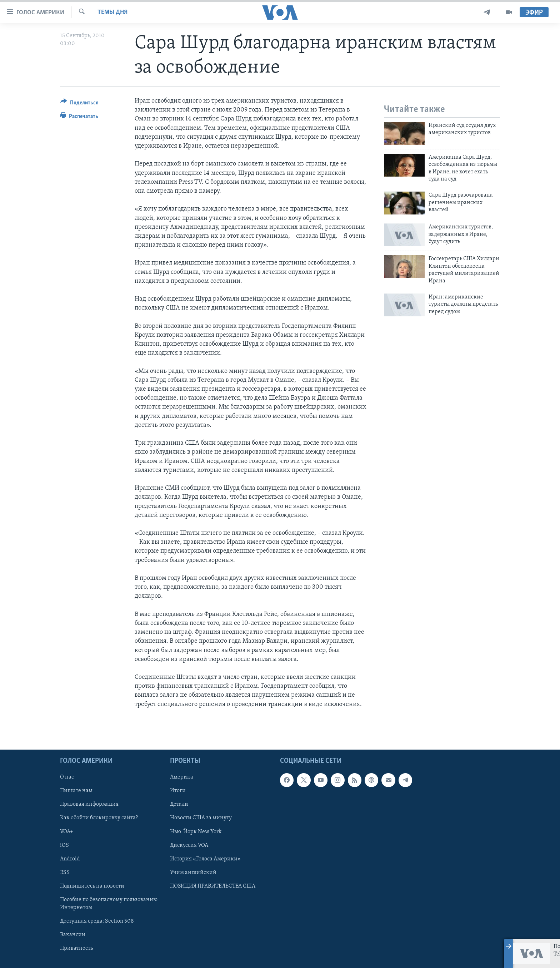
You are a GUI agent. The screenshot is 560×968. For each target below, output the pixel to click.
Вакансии (73, 935)
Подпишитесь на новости (92, 886)
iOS (64, 845)
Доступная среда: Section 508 (97, 921)
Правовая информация (89, 804)
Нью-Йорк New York (196, 832)
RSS (65, 873)
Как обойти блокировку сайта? (99, 818)
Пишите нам (76, 791)
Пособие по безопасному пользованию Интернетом (109, 904)
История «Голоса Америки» (205, 859)
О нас (67, 777)
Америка (182, 777)
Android (70, 859)
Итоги (178, 791)
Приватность (76, 948)
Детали (179, 804)
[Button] (79, 104)
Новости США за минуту (201, 818)
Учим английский (193, 873)
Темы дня (112, 12)
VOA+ (67, 832)
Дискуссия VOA (189, 845)
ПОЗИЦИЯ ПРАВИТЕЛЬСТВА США (213, 886)
